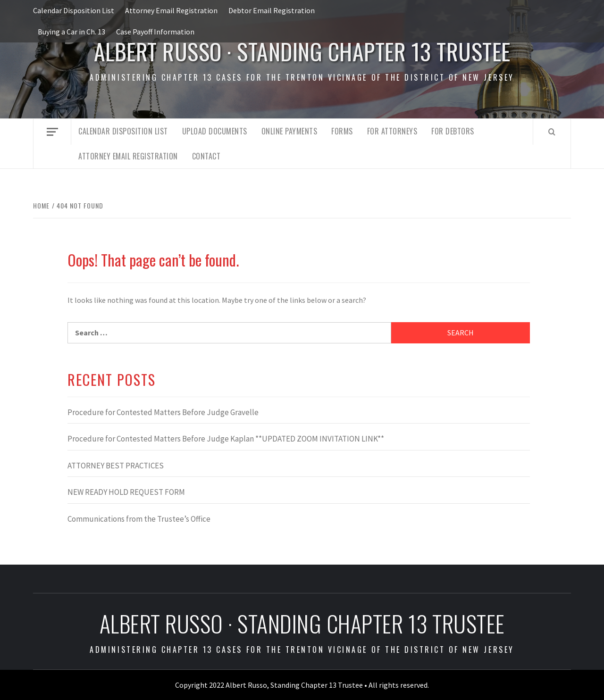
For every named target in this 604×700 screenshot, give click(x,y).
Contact (206, 156)
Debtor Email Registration (272, 10)
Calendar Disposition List (74, 10)
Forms (342, 131)
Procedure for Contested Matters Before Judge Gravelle (163, 412)
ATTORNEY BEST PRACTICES (116, 466)
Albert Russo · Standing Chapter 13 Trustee (302, 51)
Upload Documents (215, 131)
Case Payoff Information (155, 32)
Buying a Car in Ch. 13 (71, 32)
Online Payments (289, 131)
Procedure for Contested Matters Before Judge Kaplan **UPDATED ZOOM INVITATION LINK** (226, 439)
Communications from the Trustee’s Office (139, 519)
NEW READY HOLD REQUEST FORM (126, 492)
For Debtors (453, 131)
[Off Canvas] (52, 132)
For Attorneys (392, 131)
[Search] (552, 132)
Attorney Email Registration (171, 10)
